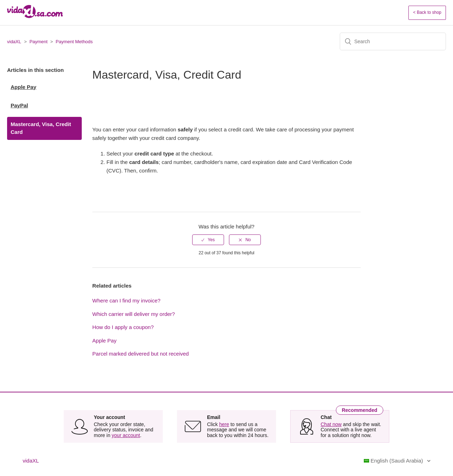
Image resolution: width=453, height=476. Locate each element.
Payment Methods (74, 42)
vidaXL (14, 42)
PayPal (19, 105)
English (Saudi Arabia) (394, 461)
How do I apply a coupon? (123, 327)
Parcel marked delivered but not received (141, 354)
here (224, 424)
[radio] (208, 240)
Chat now (331, 424)
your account (126, 435)
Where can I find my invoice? (127, 301)
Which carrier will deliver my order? (134, 314)
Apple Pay (24, 87)
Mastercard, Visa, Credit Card (41, 128)
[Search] (393, 41)
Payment (38, 42)
